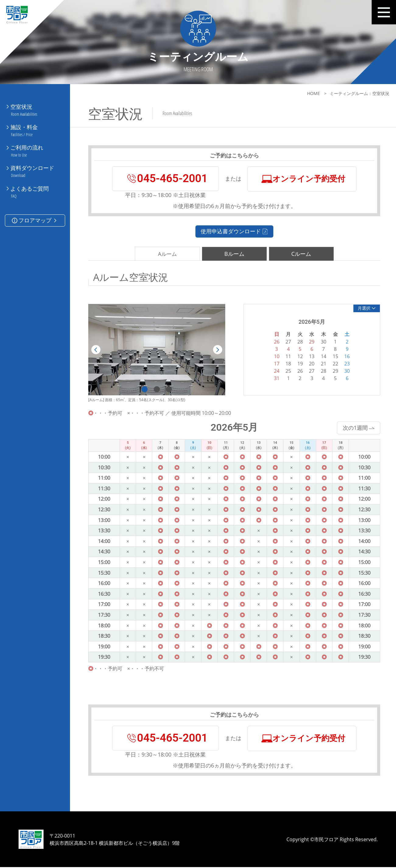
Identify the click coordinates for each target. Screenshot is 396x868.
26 (298, 371)
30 (345, 371)
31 (275, 378)
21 (322, 364)
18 (286, 364)
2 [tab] (156, 389)
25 (286, 371)
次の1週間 (356, 428)
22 (333, 364)
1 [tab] (144, 389)
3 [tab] (168, 389)
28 (322, 371)
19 (298, 364)
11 (286, 356)
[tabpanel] (156, 350)
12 (298, 356)
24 (275, 371)
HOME (311, 93)
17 (275, 364)
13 (310, 356)
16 (345, 356)
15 (333, 356)
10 (275, 356)
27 (310, 371)
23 (345, 364)
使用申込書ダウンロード (233, 232)
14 (322, 356)
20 (310, 364)
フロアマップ (35, 214)
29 (333, 371)
